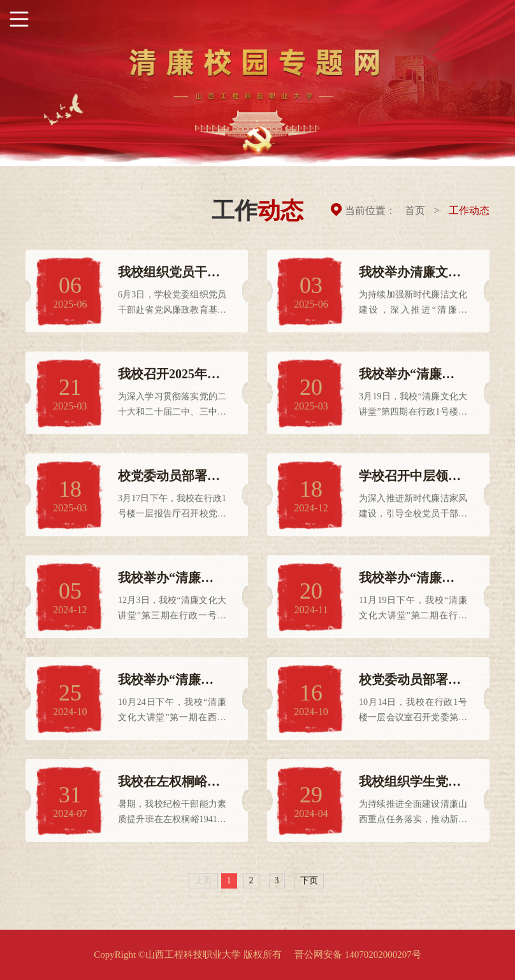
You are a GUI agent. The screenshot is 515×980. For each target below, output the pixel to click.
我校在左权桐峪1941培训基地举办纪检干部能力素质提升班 (169, 786)
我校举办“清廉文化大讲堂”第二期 (407, 582)
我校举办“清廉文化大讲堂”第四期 (407, 379)
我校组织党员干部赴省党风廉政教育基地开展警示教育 (169, 277)
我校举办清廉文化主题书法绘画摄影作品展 (410, 277)
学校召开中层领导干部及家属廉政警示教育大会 (410, 480)
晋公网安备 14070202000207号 (358, 955)
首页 (415, 210)
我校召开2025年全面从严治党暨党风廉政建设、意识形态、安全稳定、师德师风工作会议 (169, 379)
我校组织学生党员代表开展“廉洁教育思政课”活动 (410, 786)
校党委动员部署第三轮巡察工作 (410, 684)
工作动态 (469, 210)
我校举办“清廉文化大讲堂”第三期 (166, 582)
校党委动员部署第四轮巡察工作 (169, 480)
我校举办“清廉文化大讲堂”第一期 (166, 684)
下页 (309, 882)
